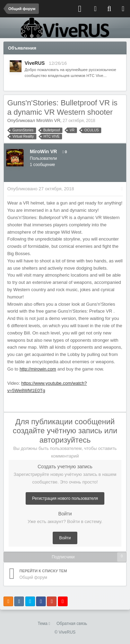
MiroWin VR (48, 120)
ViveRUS (35, 63)
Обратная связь (72, 624)
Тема (44, 624)
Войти (65, 538)
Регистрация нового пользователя (65, 498)
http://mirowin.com (38, 369)
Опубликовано (41, 189)
